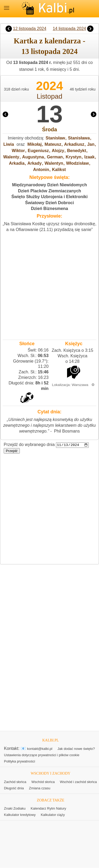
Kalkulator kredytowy (20, 815)
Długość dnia (14, 788)
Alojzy (58, 151)
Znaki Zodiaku (15, 809)
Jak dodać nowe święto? (76, 749)
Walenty (11, 157)
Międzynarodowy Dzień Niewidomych (50, 185)
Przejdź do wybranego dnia (29, 445)
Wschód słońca (43, 782)
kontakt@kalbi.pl (40, 749)
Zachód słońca (15, 782)
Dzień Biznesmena (49, 209)
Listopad (49, 96)
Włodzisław (77, 163)
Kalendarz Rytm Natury (48, 809)
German (55, 157)
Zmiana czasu (40, 788)
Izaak (89, 157)
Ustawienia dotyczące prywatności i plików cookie (42, 755)
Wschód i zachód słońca (78, 782)
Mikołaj (35, 144)
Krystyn (74, 157)
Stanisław (55, 138)
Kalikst (59, 170)
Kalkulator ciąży (53, 815)
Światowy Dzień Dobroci (49, 203)
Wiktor (18, 151)
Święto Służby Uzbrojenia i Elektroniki (49, 197)
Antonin (41, 170)
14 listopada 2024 (69, 29)
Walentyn (54, 163)
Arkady (35, 163)
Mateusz (53, 144)
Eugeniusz (38, 151)
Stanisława (79, 138)
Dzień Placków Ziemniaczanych (49, 191)
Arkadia (17, 163)
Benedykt (77, 151)
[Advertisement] (49, 285)
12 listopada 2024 (30, 29)
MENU (7, 8)
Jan (91, 144)
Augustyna (33, 157)
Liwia (9, 144)
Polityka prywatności (20, 762)
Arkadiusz (74, 144)
